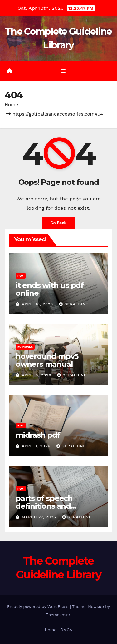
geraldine (74, 304)
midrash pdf (38, 435)
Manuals (25, 347)
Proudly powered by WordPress (39, 607)
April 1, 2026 (37, 446)
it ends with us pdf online (50, 289)
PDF (21, 276)
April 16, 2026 (38, 304)
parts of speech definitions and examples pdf (44, 506)
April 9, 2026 (37, 375)
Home (11, 105)
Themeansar (58, 615)
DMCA (66, 630)
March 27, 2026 (40, 517)
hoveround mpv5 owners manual (47, 360)
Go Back (59, 223)
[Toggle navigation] (63, 71)
